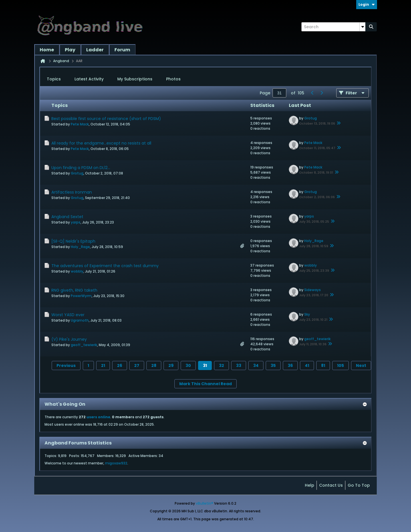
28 (154, 366)
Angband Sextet (67, 217)
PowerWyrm (81, 296)
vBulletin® (205, 503)
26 (120, 366)
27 (137, 366)
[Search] (333, 27)
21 (103, 366)
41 (307, 366)
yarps (76, 222)
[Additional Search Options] (362, 27)
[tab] (54, 79)
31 (205, 366)
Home (47, 50)
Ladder (95, 50)
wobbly (77, 271)
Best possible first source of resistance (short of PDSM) (106, 119)
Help (310, 485)
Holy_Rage (80, 247)
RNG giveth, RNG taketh (74, 290)
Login (367, 4)
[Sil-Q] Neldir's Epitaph (73, 241)
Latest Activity (89, 79)
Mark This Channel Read (205, 384)
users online (98, 417)
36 (290, 366)
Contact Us (331, 485)
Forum (122, 50)
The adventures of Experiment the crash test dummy (105, 266)
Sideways (313, 290)
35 (273, 366)
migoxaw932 (116, 463)
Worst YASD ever (68, 315)
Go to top (359, 485)
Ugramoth (80, 320)
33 (239, 366)
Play (70, 50)
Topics (54, 79)
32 (221, 366)
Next (361, 366)
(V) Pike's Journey (69, 339)
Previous (66, 366)
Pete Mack (80, 124)
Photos (173, 79)
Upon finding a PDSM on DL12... (81, 168)
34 (256, 366)
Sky (307, 314)
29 (171, 366)
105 (341, 366)
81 (323, 366)
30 (188, 366)
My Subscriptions (135, 79)
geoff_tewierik (84, 345)
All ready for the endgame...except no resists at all (101, 143)
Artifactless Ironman (72, 192)
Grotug (311, 118)
